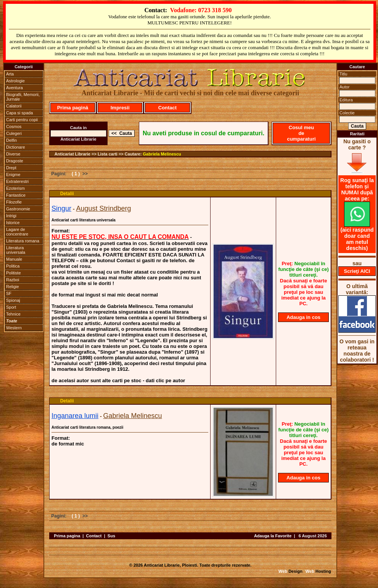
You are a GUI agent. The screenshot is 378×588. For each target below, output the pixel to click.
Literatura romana (23, 241)
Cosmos (14, 127)
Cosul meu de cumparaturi (301, 133)
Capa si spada (19, 113)
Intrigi (11, 216)
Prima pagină (73, 108)
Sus (111, 536)
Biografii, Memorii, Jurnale (23, 97)
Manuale (14, 259)
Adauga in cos (303, 317)
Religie (13, 287)
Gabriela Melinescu (162, 154)
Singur (61, 208)
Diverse (13, 154)
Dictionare (16, 147)
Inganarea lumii (75, 416)
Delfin (11, 140)
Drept (11, 168)
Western (14, 328)
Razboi (13, 280)
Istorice (13, 223)
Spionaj (13, 300)
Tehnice (13, 314)
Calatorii (14, 106)
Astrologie (15, 81)
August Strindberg (103, 208)
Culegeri (14, 133)
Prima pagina (67, 536)
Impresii (120, 108)
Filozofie (14, 202)
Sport (11, 307)
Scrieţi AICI (357, 271)
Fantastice (16, 195)
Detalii (67, 194)
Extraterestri (17, 181)
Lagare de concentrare (17, 232)
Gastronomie (18, 209)
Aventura (14, 88)
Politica (13, 266)
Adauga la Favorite (273, 536)
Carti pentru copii (22, 120)
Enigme (13, 175)
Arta (10, 74)
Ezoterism (15, 188)
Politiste (14, 273)
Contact (167, 108)
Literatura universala (16, 250)
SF (9, 293)
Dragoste (15, 161)
